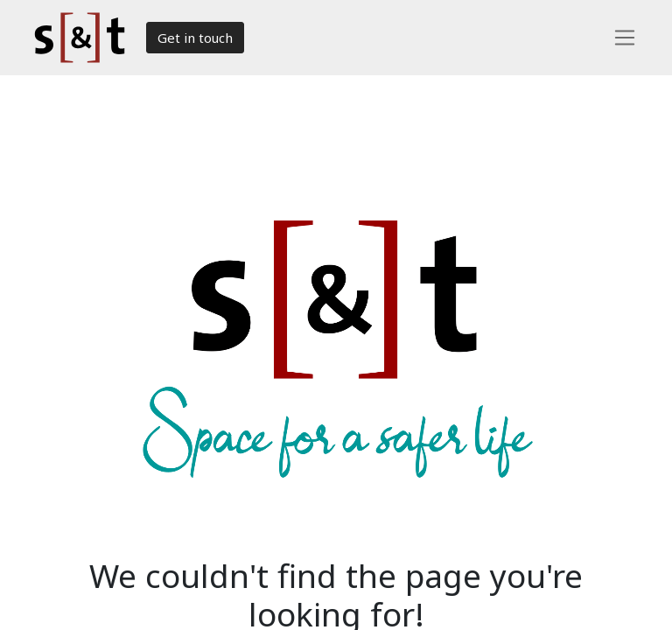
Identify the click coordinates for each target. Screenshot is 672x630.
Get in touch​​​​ (195, 38)
